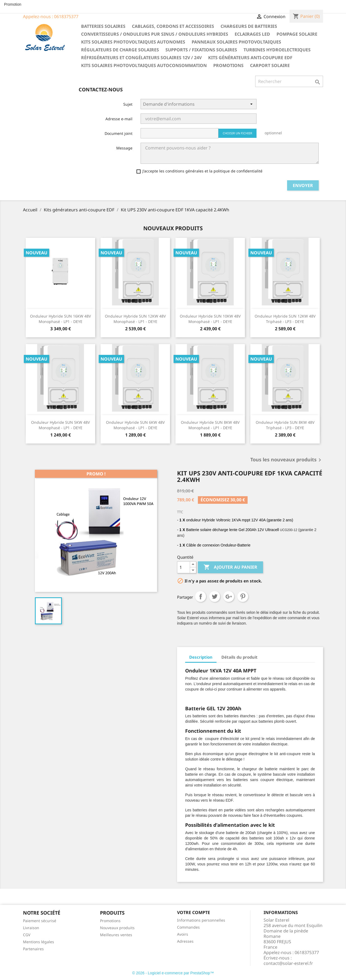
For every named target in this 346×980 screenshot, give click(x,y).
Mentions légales (39, 942)
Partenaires (33, 949)
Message (124, 148)
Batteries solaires (103, 26)
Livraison (31, 928)
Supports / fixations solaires (201, 50)
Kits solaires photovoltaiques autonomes (133, 42)
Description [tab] (201, 657)
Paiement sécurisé (40, 921)
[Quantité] (184, 567)
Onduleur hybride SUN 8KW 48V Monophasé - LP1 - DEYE (210, 425)
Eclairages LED (252, 34)
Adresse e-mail (119, 119)
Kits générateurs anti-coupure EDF (250, 58)
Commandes (188, 927)
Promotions (228, 65)
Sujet (128, 104)
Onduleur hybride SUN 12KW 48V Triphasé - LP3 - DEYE (285, 319)
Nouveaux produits (117, 928)
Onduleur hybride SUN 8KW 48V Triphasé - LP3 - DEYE (285, 425)
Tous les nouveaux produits (287, 460)
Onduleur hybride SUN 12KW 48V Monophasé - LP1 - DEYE (135, 319)
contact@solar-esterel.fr (288, 963)
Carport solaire (270, 65)
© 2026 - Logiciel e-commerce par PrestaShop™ (173, 973)
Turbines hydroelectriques (277, 50)
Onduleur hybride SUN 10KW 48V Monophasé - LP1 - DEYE (210, 319)
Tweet (215, 596)
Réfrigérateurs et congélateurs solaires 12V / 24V (141, 58)
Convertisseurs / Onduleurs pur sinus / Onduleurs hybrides (155, 34)
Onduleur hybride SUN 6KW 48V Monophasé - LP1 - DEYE (135, 425)
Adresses (185, 941)
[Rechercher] (289, 81)
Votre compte (194, 912)
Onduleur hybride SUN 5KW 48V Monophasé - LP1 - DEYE (60, 425)
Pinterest (243, 596)
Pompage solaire (297, 34)
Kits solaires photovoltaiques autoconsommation (144, 65)
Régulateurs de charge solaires (120, 50)
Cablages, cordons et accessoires (173, 26)
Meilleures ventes (116, 935)
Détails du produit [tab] (239, 657)
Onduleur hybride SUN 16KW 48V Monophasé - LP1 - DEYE (60, 319)
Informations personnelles (201, 920)
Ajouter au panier (230, 567)
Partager (201, 596)
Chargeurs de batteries (249, 26)
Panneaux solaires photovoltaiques (236, 42)
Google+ (229, 596)
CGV (27, 935)
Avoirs (183, 934)
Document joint (119, 133)
